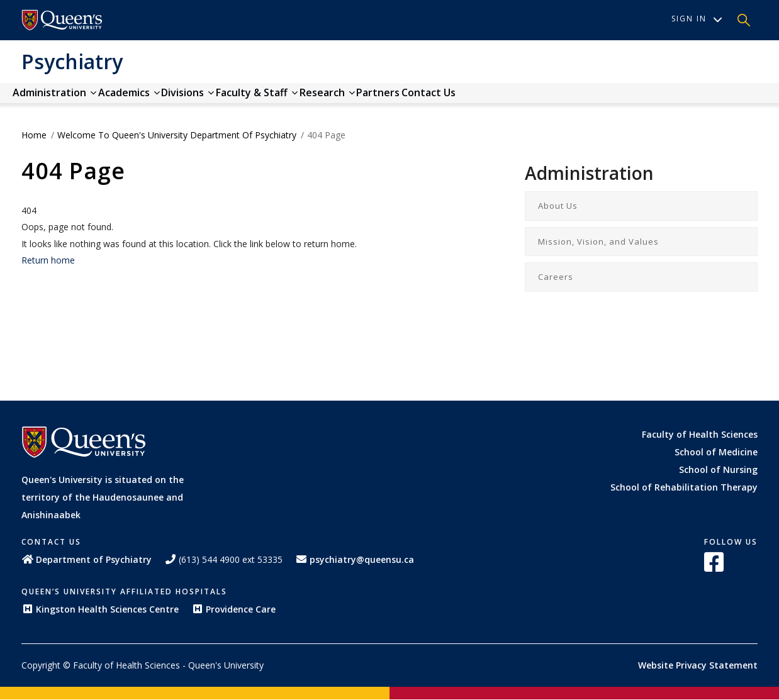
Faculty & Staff (317, 99)
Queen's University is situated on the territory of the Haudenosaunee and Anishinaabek (103, 497)
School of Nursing (718, 469)
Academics (155, 99)
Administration (63, 99)
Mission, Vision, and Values (598, 242)
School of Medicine (716, 452)
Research (405, 99)
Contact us (541, 99)
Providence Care (233, 609)
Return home (48, 260)
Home (34, 135)
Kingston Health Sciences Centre (100, 609)
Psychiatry (72, 61)
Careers (556, 277)
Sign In (697, 19)
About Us (558, 206)
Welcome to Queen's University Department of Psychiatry (177, 135)
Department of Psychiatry (87, 559)
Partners (473, 99)
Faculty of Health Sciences (700, 434)
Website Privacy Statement (698, 665)
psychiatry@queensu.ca (355, 559)
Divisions (231, 99)
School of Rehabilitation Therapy (684, 487)
